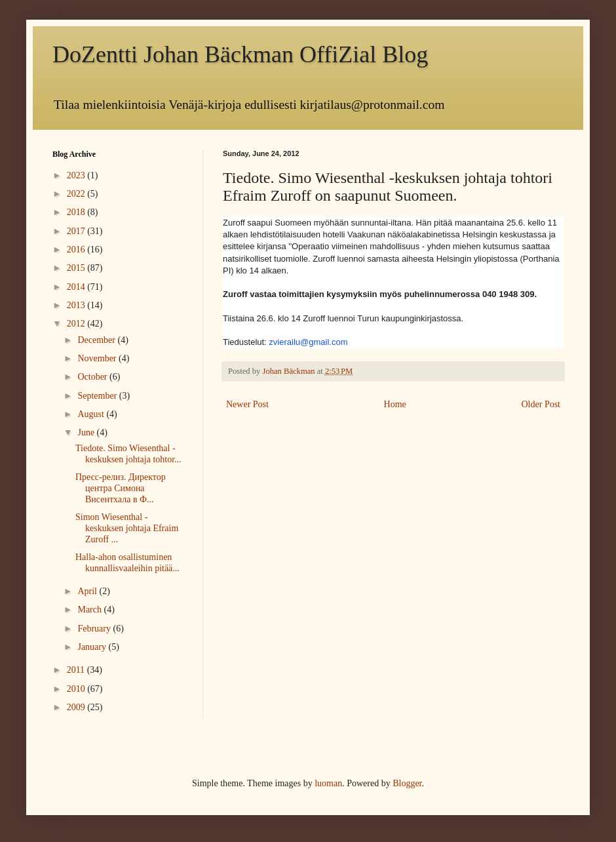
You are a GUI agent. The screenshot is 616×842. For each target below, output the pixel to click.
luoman (328, 783)
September (98, 396)
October (93, 377)
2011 (77, 670)
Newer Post (247, 404)
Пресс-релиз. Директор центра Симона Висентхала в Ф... (121, 488)
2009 (77, 707)
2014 (77, 287)
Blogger (407, 783)
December (97, 340)
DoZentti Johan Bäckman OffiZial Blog (240, 54)
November (98, 358)
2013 (77, 305)
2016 (77, 250)
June (87, 432)
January (93, 647)
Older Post (541, 404)
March (90, 610)
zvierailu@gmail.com (308, 342)
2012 (77, 324)
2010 (77, 689)
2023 (77, 175)
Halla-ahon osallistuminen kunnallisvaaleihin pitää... (127, 563)
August (92, 414)
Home (395, 404)
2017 (77, 231)
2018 (77, 212)
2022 (77, 194)
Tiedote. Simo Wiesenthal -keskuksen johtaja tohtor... (128, 454)
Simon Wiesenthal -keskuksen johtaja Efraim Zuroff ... (127, 528)
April (88, 591)
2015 (77, 268)
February (95, 629)
